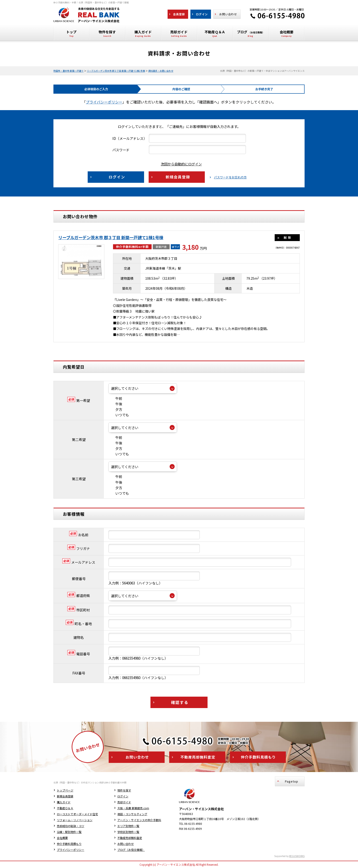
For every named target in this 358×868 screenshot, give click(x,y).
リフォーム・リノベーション (75, 820)
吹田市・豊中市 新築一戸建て (68, 71)
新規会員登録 (65, 796)
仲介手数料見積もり (69, 844)
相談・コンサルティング (132, 814)
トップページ (65, 790)
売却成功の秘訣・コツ (71, 826)
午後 (115, 404)
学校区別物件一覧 (128, 832)
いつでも (119, 415)
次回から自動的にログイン (178, 164)
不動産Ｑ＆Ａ (65, 808)
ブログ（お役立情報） (131, 850)
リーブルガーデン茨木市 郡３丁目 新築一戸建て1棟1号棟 (116, 71)
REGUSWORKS (297, 856)
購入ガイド (64, 802)
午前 (115, 398)
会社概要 (62, 838)
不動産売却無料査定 (130, 838)
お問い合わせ (126, 844)
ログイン (123, 796)
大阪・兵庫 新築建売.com (133, 808)
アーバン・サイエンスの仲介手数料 (139, 820)
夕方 (115, 409)
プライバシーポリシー (104, 102)
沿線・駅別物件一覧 (69, 832)
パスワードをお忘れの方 (230, 177)
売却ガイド (124, 802)
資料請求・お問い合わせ (161, 71)
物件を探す (124, 790)
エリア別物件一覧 (128, 826)
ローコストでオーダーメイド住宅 (77, 814)
